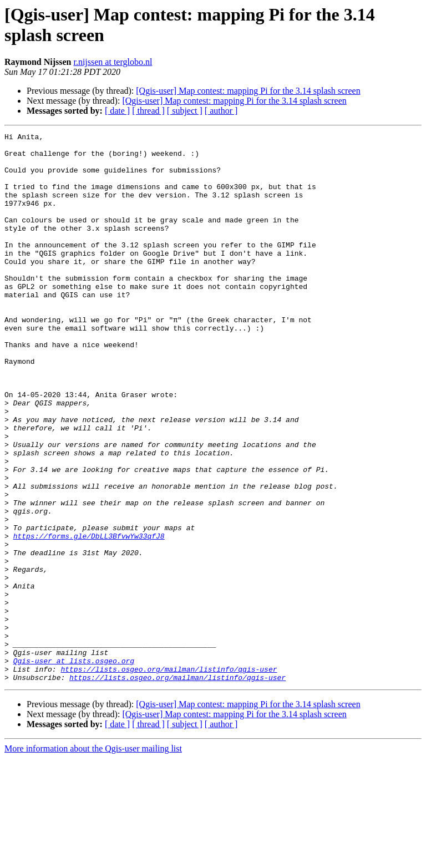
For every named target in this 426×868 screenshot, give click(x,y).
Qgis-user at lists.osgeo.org (74, 767)
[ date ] (117, 111)
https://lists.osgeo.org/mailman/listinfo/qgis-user (169, 777)
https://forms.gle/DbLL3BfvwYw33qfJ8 (89, 617)
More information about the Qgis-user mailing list (93, 858)
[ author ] (221, 111)
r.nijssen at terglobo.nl (113, 62)
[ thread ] (148, 111)
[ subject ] (185, 111)
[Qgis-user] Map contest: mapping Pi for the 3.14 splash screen (248, 91)
